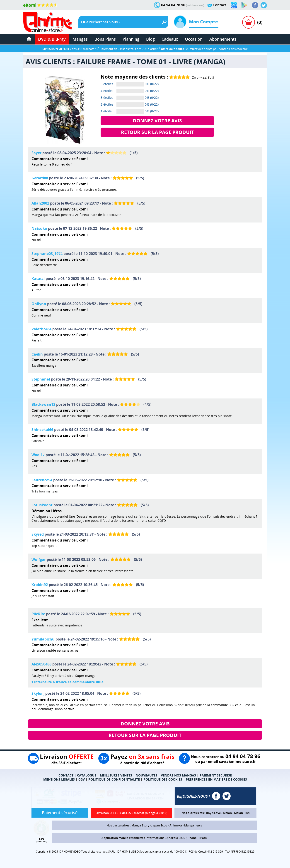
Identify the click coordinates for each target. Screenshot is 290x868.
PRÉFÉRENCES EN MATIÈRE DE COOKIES (216, 779)
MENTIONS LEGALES (59, 779)
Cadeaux (170, 39)
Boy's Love (213, 813)
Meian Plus (242, 813)
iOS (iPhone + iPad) (193, 838)
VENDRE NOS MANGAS (178, 775)
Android (172, 838)
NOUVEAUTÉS (146, 775)
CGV (82, 779)
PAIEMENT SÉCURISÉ (216, 775)
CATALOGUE (87, 775)
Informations (155, 838)
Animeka (176, 825)
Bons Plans (105, 39)
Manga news (193, 825)
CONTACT (66, 775)
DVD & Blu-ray (52, 39)
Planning (131, 39)
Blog (150, 39)
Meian (227, 813)
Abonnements (223, 39)
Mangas (80, 39)
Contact (219, 5)
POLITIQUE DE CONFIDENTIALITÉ (114, 779)
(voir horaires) (195, 5)
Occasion (194, 39)
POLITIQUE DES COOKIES (163, 779)
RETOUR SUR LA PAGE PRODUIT (157, 132)
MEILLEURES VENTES (116, 775)
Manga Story (140, 825)
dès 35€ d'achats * (69, 49)
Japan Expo (159, 825)
